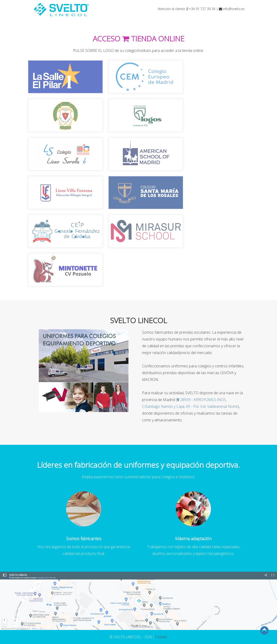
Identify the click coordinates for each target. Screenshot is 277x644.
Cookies (161, 637)
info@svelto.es (232, 9)
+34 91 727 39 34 (201, 9)
